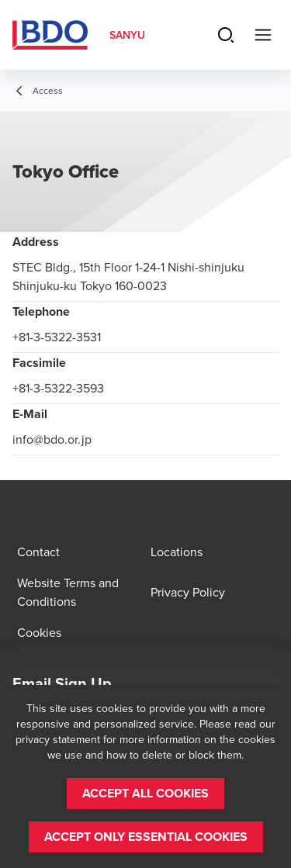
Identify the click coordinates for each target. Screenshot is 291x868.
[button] (145, 794)
